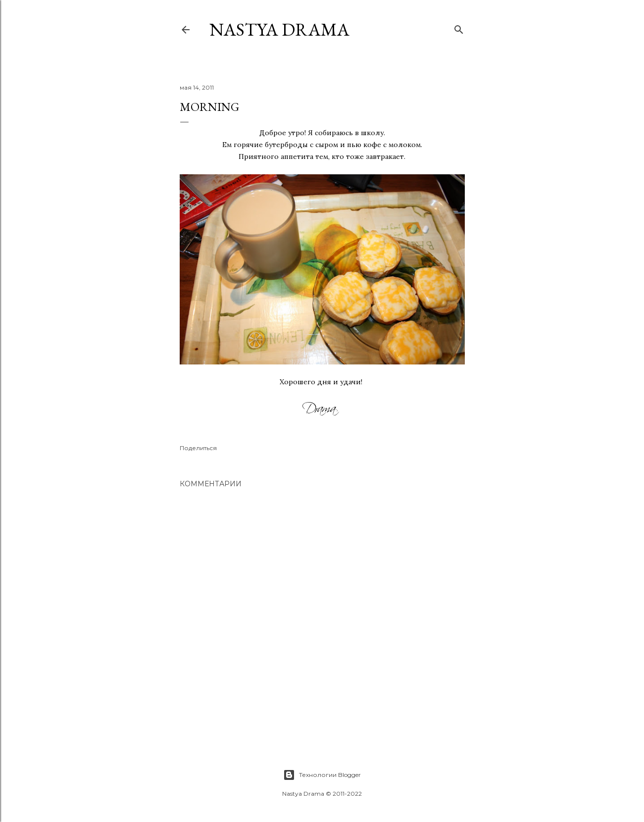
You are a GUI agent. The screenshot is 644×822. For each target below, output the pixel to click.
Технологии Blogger (322, 775)
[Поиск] (459, 27)
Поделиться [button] (198, 448)
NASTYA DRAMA (279, 29)
